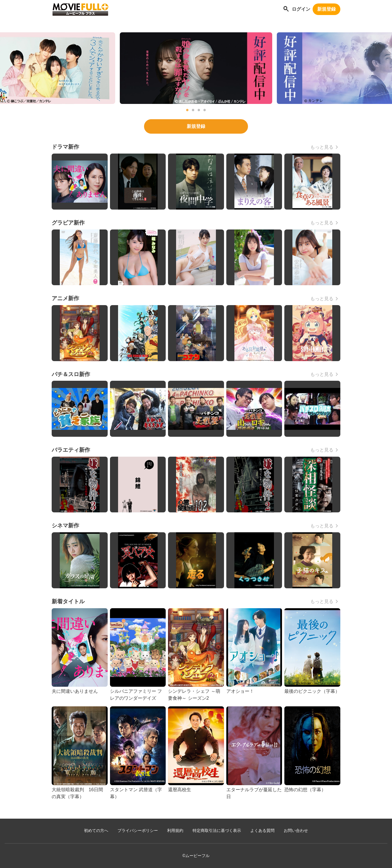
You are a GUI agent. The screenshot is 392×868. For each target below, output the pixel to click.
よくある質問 (262, 831)
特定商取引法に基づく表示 (217, 831)
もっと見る (322, 147)
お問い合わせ (296, 831)
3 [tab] (199, 110)
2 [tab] (193, 110)
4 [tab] (205, 110)
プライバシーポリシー (138, 831)
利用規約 (175, 831)
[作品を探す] (286, 9)
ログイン (301, 9)
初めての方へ (96, 831)
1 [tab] (187, 110)
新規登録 (326, 9)
